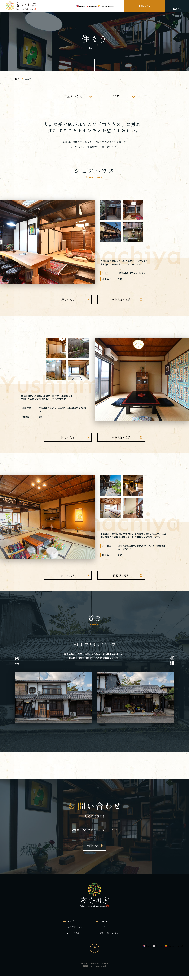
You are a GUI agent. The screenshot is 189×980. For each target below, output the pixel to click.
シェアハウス (73, 96)
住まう (104, 930)
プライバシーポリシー (112, 937)
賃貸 (116, 96)
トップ (72, 924)
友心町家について (78, 930)
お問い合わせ (145, 6)
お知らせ (105, 924)
